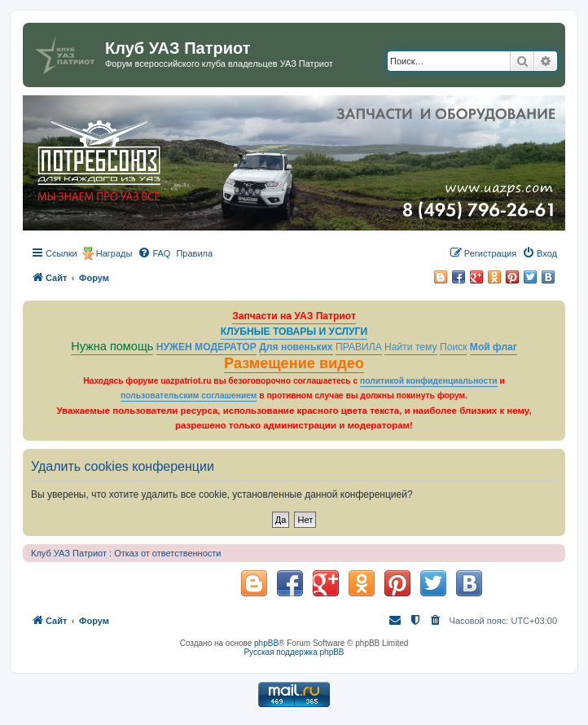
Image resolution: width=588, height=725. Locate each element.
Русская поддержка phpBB (294, 652)
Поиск (454, 347)
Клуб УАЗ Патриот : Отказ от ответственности (126, 553)
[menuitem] (154, 253)
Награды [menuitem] (114, 253)
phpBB (266, 643)
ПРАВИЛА (359, 347)
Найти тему (411, 347)
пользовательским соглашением (189, 395)
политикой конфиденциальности (429, 381)
